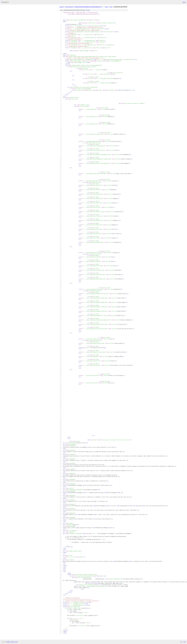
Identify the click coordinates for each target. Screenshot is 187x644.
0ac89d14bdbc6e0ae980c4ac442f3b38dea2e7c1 (88, 7)
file (88, 10)
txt (181, 642)
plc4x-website (69, 7)
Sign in (184, 2)
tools (111, 7)
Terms (16, 642)
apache (62, 7)
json (184, 642)
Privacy (12, 642)
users (107, 7)
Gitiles (8, 642)
